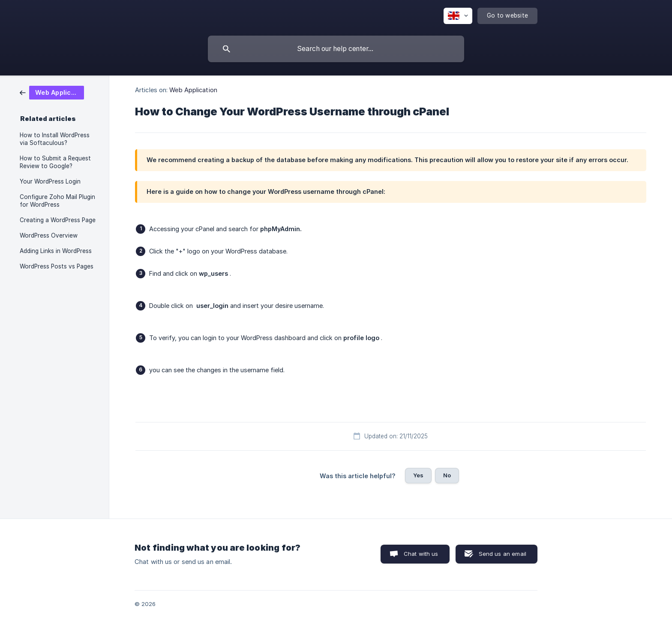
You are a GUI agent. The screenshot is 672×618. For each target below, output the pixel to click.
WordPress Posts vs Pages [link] (57, 266)
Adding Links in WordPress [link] (56, 251)
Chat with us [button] (421, 554)
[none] (458, 16)
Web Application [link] (193, 90)
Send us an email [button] (502, 554)
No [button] (447, 475)
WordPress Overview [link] (49, 235)
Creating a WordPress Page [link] (58, 220)
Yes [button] (418, 475)
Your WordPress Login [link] (50, 181)
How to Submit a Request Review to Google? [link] (55, 162)
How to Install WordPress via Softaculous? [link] (55, 139)
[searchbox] (336, 49)
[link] (52, 92)
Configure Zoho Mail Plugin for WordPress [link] (57, 201)
